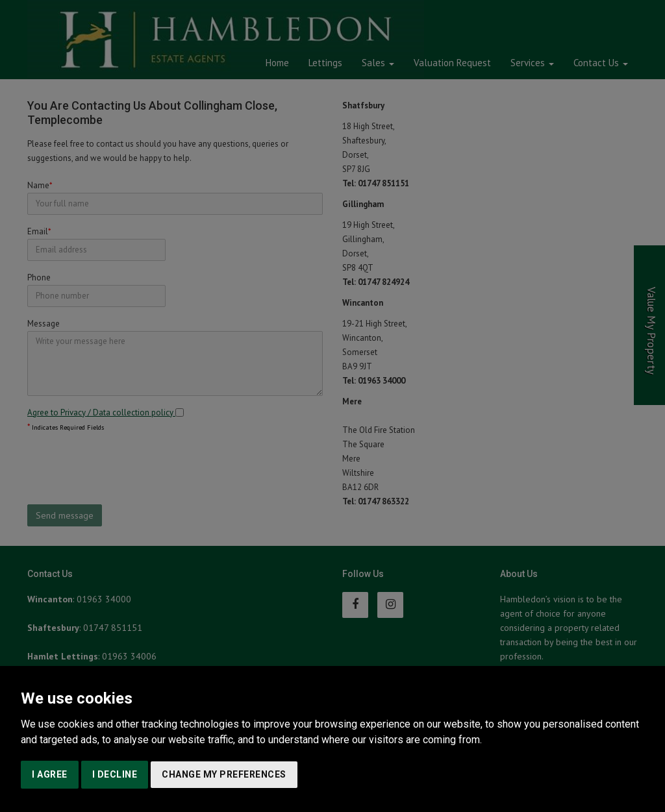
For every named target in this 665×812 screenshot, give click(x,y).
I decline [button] (115, 774)
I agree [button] (50, 774)
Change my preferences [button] (224, 774)
